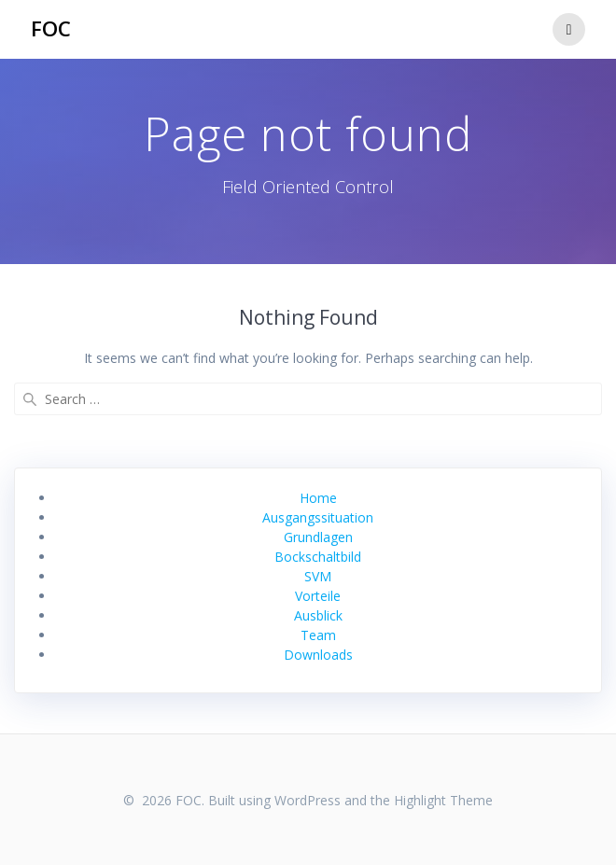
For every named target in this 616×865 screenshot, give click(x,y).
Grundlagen (318, 537)
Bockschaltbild (318, 557)
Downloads (318, 655)
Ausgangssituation (318, 517)
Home (318, 498)
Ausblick (318, 615)
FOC (51, 29)
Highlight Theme (443, 800)
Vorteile (318, 596)
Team (318, 635)
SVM (318, 576)
